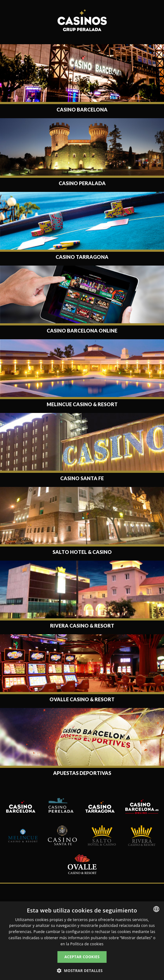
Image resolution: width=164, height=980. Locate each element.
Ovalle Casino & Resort (82, 699)
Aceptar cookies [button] (82, 957)
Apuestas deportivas (82, 773)
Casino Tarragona (82, 257)
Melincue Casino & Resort (82, 404)
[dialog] (82, 941)
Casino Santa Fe (82, 478)
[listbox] (156, 909)
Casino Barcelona (82, 109)
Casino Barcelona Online (82, 331)
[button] (82, 970)
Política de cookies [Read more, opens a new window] (87, 944)
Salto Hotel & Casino (82, 552)
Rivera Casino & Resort (82, 626)
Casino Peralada (82, 183)
